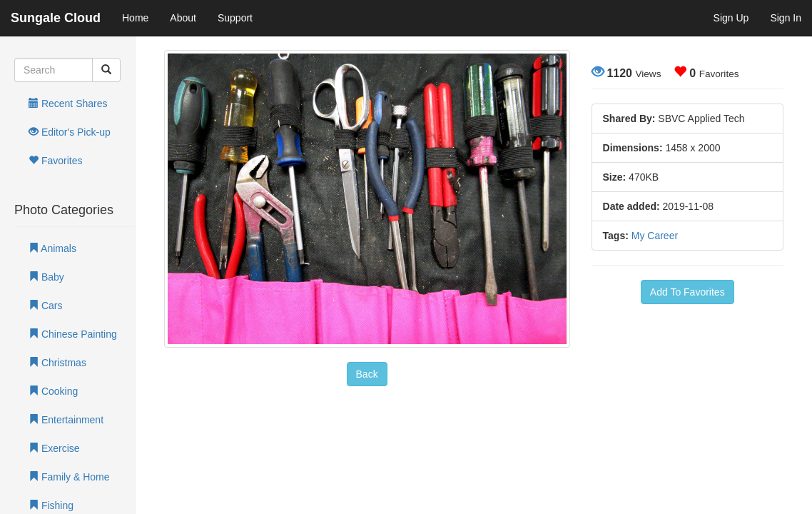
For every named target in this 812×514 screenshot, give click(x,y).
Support (235, 18)
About (183, 18)
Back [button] (367, 374)
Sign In (786, 18)
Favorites (55, 161)
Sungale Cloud (56, 18)
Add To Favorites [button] (687, 292)
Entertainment (66, 420)
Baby (46, 277)
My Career (655, 236)
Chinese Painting (73, 334)
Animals (52, 248)
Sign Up (731, 18)
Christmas (57, 363)
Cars (45, 306)
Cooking (53, 391)
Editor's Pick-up (70, 132)
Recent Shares (68, 104)
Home (135, 18)
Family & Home (69, 477)
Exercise (54, 448)
